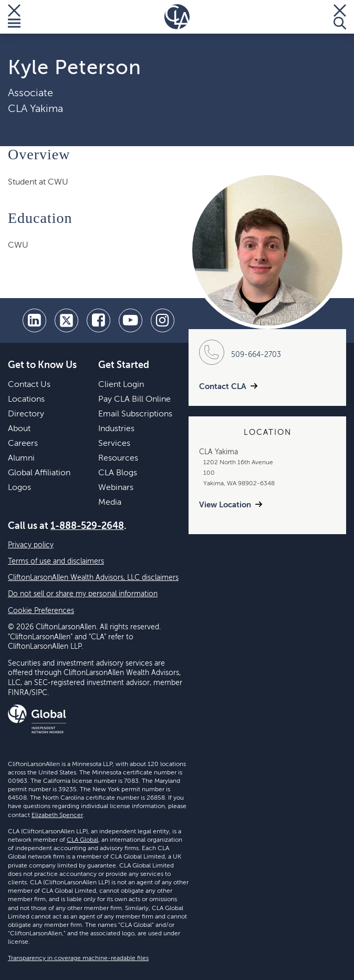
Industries (116, 429)
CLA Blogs (118, 473)
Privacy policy (31, 545)
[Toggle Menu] (14, 17)
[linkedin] (34, 320)
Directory (26, 414)
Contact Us (29, 385)
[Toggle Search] (340, 17)
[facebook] (98, 320)
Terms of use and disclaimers (56, 562)
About (19, 429)
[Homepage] (177, 17)
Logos (19, 488)
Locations (26, 400)
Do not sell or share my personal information (83, 594)
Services (114, 444)
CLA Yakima (35, 109)
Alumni (21, 458)
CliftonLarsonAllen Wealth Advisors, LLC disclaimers (93, 578)
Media (110, 503)
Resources (118, 458)
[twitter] (66, 320)
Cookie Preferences (41, 611)
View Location (225, 505)
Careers (23, 444)
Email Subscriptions (135, 414)
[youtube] (131, 320)
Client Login (121, 385)
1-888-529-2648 (87, 526)
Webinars (116, 488)
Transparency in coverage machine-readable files (78, 958)
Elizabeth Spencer (57, 815)
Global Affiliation (39, 473)
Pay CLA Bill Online (134, 400)
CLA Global (82, 840)
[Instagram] (163, 320)
